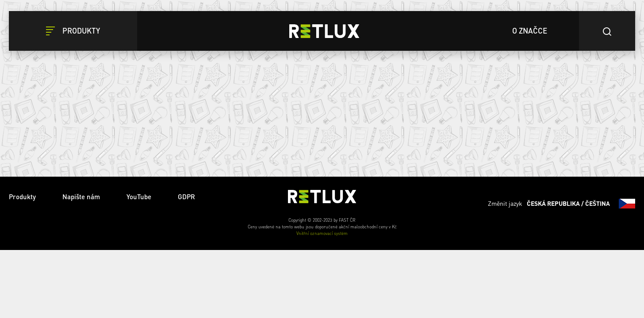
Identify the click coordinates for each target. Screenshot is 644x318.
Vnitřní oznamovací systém (322, 233)
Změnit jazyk (562, 204)
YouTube (139, 197)
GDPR (186, 197)
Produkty (22, 197)
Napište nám (81, 197)
